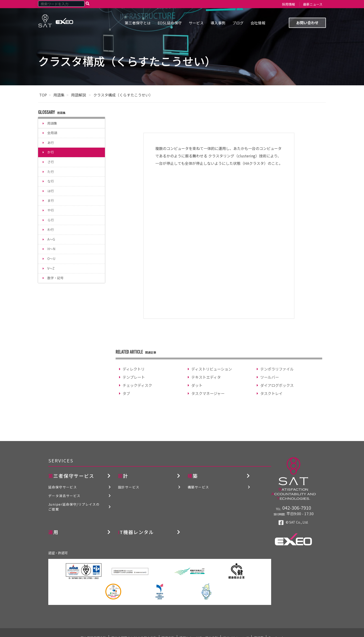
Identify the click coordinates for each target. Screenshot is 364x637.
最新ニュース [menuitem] (313, 4)
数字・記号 (55, 278)
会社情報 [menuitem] (258, 23)
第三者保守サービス (71, 476)
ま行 (51, 200)
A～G (51, 239)
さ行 (51, 162)
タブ (126, 393)
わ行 (51, 229)
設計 (123, 476)
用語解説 (79, 95)
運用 (53, 532)
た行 (51, 172)
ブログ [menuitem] (238, 23)
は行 (51, 191)
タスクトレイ (271, 393)
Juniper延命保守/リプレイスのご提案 (74, 507)
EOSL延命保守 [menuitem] (170, 23)
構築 (193, 476)
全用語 (52, 133)
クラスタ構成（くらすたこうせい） (123, 95)
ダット (197, 385)
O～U (51, 259)
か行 (51, 152)
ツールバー (270, 377)
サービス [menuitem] (196, 23)
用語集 (59, 95)
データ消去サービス (64, 496)
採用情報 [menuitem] (289, 4)
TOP (43, 95)
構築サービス (198, 487)
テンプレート (134, 377)
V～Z (51, 268)
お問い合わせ (307, 23)
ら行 (51, 220)
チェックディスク (137, 385)
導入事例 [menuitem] (218, 23)
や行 (51, 210)
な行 (51, 181)
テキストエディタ (206, 377)
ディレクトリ (134, 369)
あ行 (51, 143)
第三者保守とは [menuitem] (138, 23)
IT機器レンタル (136, 532)
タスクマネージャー (208, 393)
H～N (51, 249)
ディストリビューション (212, 369)
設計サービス (129, 487)
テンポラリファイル (277, 369)
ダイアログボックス (277, 385)
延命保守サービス (63, 487)
